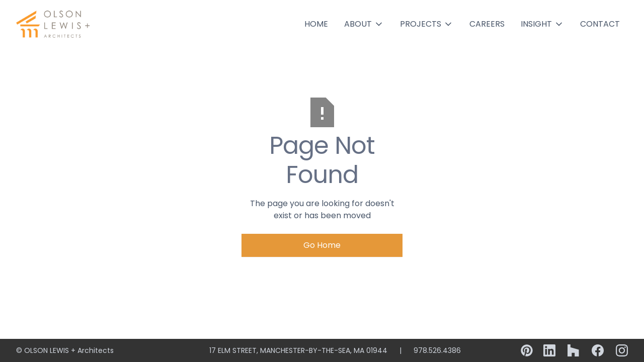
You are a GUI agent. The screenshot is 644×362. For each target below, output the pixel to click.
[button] (364, 24)
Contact (600, 24)
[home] (54, 24)
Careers (487, 24)
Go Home (322, 245)
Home (316, 24)
